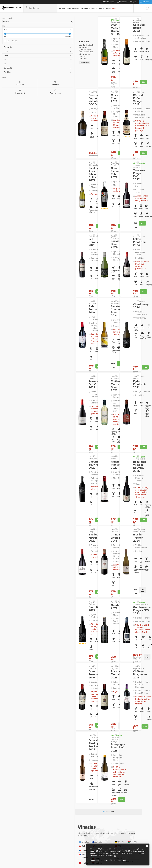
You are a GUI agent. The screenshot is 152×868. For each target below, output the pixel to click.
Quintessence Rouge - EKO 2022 (126, 513)
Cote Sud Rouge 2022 (125, 24)
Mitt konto (145, 2)
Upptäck (102, 8)
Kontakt (73, 811)
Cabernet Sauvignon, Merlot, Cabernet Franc (53, 276)
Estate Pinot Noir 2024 (125, 208)
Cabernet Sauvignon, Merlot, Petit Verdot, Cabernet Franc (91, 465)
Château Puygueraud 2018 (125, 574)
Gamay (123, 404)
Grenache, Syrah (127, 36)
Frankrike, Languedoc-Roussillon (53, 216)
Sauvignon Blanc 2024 (86, 208)
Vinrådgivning (85, 8)
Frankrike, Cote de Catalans (128, 31)
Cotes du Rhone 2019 (87, 86)
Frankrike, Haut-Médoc (88, 458)
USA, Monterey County (88, 397)
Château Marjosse (87, 319)
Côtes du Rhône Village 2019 (126, 87)
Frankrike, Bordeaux (52, 271)
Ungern (102, 730)
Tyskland (127, 726)
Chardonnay (125, 277)
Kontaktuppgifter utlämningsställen (78, 818)
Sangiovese (87, 587)
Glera (46, 101)
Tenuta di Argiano (87, 568)
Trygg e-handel (43, 837)
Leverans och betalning (80, 814)
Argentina (42, 726)
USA (127, 730)
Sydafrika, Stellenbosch (87, 216)
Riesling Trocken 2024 (126, 453)
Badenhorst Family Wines (87, 261)
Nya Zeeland (42, 739)
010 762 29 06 (108, 2)
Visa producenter (116, 746)
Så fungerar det (43, 817)
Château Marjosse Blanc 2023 (86, 325)
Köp (95, 72)
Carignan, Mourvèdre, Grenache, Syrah (91, 99)
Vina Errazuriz (123, 204)
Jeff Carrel (46, 204)
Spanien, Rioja (50, 578)
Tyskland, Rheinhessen (125, 460)
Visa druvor (116, 737)
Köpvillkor (40, 834)
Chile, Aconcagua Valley (127, 216)
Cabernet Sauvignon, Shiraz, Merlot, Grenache (91, 524)
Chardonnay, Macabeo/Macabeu (90, 43)
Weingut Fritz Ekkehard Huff (123, 447)
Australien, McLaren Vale (90, 516)
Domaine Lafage (124, 20)
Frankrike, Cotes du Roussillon (52, 458)
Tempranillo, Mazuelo (53, 582)
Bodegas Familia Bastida (86, 146)
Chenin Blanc (87, 279)
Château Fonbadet (49, 260)
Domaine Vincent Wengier (87, 632)
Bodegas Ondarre (49, 568)
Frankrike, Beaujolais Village (129, 399)
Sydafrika (102, 726)
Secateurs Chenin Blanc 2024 (88, 268)
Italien (67, 735)
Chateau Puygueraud (127, 568)
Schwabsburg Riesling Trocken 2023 (50, 638)
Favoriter (20, 82)
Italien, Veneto (50, 98)
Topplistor (8, 82)
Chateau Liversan (87, 446)
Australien (67, 726)
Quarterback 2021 (87, 509)
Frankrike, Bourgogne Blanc (91, 648)
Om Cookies (41, 840)
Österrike (67, 739)
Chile (42, 730)
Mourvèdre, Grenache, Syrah (129, 102)
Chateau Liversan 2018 (88, 451)
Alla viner (62, 8)
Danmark (67, 730)
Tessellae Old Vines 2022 (50, 323)
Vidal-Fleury (123, 81)
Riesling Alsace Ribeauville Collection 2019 (48, 154)
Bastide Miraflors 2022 (51, 451)
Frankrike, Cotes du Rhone (90, 93)
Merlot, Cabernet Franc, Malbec (127, 589)
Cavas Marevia (88, 21)
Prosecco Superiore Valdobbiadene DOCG (51, 89)
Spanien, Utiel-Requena (88, 37)
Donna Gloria (47, 81)
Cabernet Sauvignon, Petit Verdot (53, 403)
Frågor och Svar (43, 821)
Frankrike (42, 735)
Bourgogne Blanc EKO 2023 (86, 640)
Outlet (114, 8)
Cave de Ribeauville (50, 145)
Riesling (47, 168)
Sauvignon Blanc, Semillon (89, 222)
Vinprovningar (9, 817)
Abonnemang (20, 91)
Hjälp (134, 2)
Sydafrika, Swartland (90, 276)
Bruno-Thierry (85, 81)
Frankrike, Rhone (127, 161)
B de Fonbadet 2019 (50, 265)
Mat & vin (94, 8)
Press (39, 830)
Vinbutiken (7, 811)
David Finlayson (86, 204)
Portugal (42, 743)
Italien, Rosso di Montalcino (88, 583)
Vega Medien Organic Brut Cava (87, 28)
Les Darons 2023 (48, 208)
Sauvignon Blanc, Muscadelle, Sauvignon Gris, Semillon (89, 339)
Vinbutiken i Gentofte (12, 821)
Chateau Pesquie (125, 146)
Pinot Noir (124, 220)
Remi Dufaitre (126, 384)
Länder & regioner (73, 8)
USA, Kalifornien (127, 329)
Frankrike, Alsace (51, 165)
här (115, 856)
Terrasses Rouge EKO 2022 (124, 153)
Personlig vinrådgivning (47, 827)
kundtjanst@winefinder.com (42, 795)
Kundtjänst (122, 2)
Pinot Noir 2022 (48, 509)
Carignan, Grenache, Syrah (52, 222)
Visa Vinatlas (37, 52)
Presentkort (8, 91)
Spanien (67, 743)
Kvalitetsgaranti (43, 824)
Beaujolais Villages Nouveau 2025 (127, 391)
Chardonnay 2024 (125, 265)
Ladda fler (85, 699)
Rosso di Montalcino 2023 (86, 574)
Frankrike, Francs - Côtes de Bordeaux (128, 583)
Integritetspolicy (43, 814)
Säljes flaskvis (12, 40)
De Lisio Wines (86, 505)
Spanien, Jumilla (89, 158)
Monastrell (86, 161)
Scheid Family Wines (126, 319)
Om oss (108, 8)
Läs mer (131, 496)
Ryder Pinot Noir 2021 (125, 323)
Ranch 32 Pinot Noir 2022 (86, 389)
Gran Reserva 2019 (50, 572)
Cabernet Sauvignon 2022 (48, 389)
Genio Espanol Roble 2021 (88, 152)
